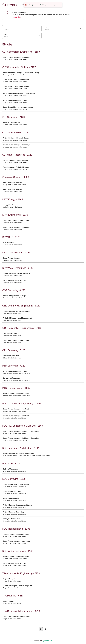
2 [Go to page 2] (45, 629)
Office (6, 34)
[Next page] (49, 629)
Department (48, 27)
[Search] (22, 30)
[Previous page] (37, 629)
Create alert (17, 17)
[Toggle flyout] (80, 29)
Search (6, 27)
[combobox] (45, 29)
